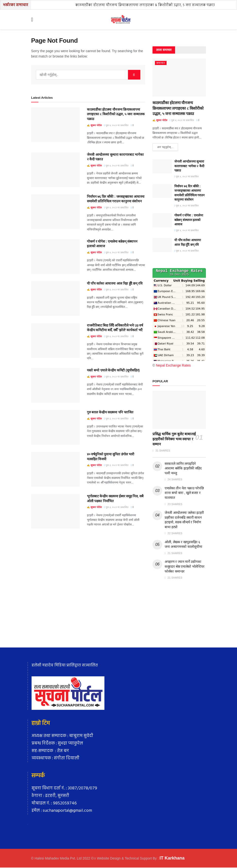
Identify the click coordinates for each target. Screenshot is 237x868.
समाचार (161, 63)
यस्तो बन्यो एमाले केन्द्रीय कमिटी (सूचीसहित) (113, 370)
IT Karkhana (172, 858)
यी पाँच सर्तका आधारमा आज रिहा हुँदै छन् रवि (115, 283)
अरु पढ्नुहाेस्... (165, 147)
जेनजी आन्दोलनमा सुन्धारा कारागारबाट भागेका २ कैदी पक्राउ (189, 166)
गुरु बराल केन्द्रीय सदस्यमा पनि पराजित (110, 412)
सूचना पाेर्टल (96, 125)
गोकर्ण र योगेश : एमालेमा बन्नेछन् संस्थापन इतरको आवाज (189, 220)
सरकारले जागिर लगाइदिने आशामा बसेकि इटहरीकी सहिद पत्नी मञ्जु (183, 469)
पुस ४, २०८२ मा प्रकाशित (116, 125)
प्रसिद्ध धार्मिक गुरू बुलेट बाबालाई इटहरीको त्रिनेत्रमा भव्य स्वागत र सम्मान (174, 439)
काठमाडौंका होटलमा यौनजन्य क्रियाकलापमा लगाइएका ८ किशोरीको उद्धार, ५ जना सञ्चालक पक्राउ (145, 5)
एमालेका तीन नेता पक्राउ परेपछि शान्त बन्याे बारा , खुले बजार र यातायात (184, 493)
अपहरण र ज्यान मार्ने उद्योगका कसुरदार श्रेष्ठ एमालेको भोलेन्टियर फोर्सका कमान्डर (184, 567)
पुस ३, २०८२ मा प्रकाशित (116, 419)
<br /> (179, 315)
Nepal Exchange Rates (173, 366)
